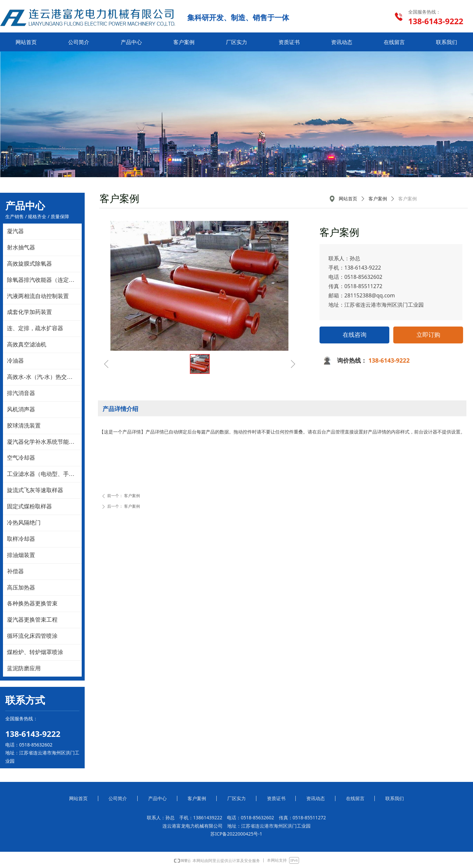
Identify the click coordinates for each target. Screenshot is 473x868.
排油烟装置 (21, 555)
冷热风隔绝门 (24, 523)
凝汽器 (15, 231)
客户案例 (378, 199)
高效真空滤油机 (27, 345)
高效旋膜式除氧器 (29, 264)
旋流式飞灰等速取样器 (35, 490)
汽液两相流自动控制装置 (38, 296)
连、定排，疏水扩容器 (35, 328)
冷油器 (15, 361)
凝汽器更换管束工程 (32, 620)
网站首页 (348, 199)
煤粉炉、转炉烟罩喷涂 (35, 652)
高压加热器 (21, 588)
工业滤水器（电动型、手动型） (44, 474)
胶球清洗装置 (24, 426)
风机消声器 (21, 409)
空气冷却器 (21, 458)
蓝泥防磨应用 (24, 668)
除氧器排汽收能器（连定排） (43, 280)
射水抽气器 (21, 248)
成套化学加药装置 (29, 312)
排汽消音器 (21, 393)
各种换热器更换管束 (32, 604)
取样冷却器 (21, 539)
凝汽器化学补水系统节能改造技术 (44, 442)
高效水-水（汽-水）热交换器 (43, 377)
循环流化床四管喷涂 (32, 636)
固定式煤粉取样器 (29, 507)
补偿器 (15, 571)
